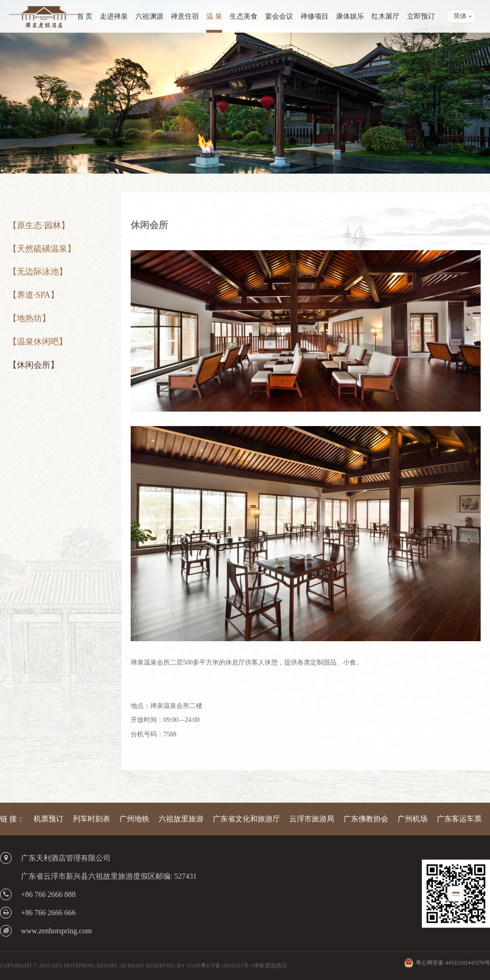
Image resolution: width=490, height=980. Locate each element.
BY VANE (189, 966)
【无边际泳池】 (38, 272)
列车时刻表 (91, 819)
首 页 (85, 16)
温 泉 (214, 16)
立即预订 (421, 16)
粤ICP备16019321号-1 (227, 966)
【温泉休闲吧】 (38, 342)
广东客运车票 (459, 819)
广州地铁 (134, 819)
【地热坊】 (29, 318)
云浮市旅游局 (312, 819)
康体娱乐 (350, 16)
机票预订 (49, 819)
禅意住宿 (185, 16)
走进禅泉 (114, 16)
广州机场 (413, 819)
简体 (460, 16)
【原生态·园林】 (39, 225)
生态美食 (244, 16)
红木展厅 (385, 16)
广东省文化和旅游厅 (246, 819)
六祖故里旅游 (181, 819)
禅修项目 (315, 16)
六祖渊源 (149, 16)
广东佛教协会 (366, 819)
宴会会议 (279, 16)
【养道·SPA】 (34, 295)
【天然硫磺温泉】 (42, 249)
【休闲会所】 (34, 365)
